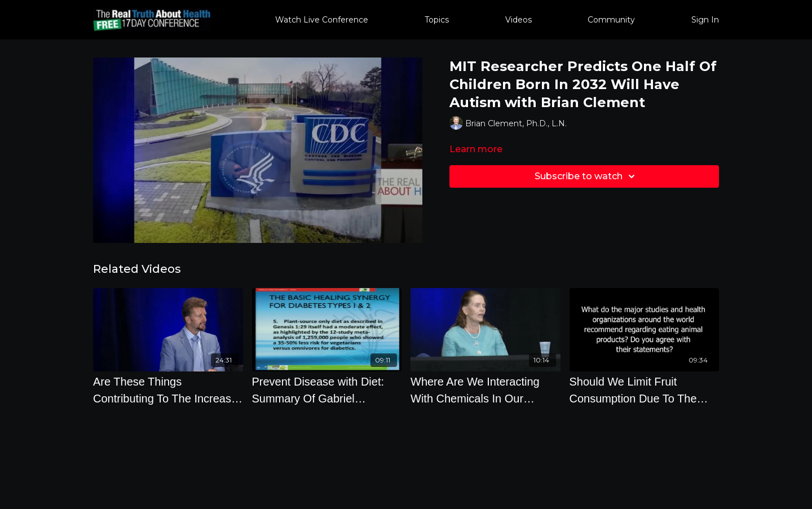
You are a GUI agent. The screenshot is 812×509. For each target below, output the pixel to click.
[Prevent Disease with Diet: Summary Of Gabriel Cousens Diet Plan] (327, 390)
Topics (437, 20)
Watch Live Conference (322, 20)
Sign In (705, 20)
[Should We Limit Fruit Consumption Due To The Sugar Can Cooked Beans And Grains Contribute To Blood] (645, 390)
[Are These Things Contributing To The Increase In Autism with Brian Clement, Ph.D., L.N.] (168, 390)
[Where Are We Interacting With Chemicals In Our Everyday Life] (486, 390)
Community (611, 20)
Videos (518, 20)
